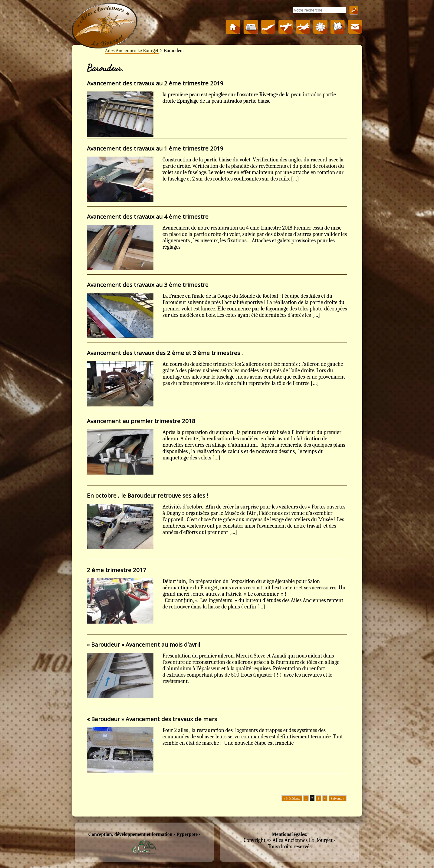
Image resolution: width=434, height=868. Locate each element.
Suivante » (338, 798)
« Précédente (292, 798)
